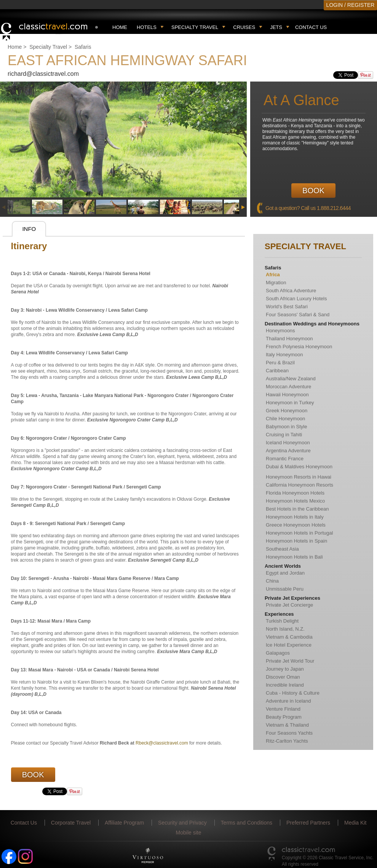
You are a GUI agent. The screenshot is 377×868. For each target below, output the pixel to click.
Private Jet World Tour (290, 661)
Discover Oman (283, 677)
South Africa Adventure (291, 291)
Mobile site (189, 833)
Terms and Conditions (247, 823)
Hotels (147, 27)
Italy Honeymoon (284, 355)
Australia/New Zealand (291, 379)
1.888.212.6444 (334, 208)
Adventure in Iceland (288, 701)
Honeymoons (280, 331)
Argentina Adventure (288, 451)
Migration (276, 283)
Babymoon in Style (286, 427)
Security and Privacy (182, 823)
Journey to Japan (285, 669)
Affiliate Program (124, 823)
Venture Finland (283, 709)
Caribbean (277, 371)
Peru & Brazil (280, 363)
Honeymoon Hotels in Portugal (299, 533)
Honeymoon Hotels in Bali (294, 557)
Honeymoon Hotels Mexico (295, 501)
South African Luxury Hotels (296, 299)
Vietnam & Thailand (287, 725)
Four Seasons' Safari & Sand (298, 315)
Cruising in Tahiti (284, 435)
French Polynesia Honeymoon (299, 347)
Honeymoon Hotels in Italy (295, 517)
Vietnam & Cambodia (289, 637)
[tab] (29, 229)
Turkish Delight (282, 621)
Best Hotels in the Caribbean (297, 509)
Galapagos (278, 653)
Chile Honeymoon (285, 419)
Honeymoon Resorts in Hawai (299, 477)
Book (313, 191)
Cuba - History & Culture (293, 693)
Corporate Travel (71, 823)
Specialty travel (195, 27)
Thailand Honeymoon (289, 339)
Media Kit (355, 823)
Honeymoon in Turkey (290, 403)
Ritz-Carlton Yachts (287, 741)
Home (120, 27)
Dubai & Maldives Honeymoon (299, 467)
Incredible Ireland (285, 685)
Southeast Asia (282, 549)
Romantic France (285, 459)
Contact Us (311, 27)
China (272, 581)
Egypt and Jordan (285, 573)
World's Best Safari (287, 307)
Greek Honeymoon (287, 411)
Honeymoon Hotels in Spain (296, 541)
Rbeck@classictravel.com (162, 743)
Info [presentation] (29, 229)
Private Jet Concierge (289, 605)
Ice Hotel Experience (289, 645)
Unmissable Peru (285, 589)
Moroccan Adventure (288, 387)
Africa (273, 275)
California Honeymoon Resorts (300, 485)
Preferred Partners (308, 823)
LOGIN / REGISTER (351, 5)
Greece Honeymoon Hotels (296, 525)
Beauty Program (284, 717)
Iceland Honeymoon (288, 443)
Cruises (244, 27)
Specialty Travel (48, 47)
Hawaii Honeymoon (287, 395)
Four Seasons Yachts (289, 733)
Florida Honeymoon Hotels (295, 493)
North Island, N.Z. (285, 629)
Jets (276, 27)
